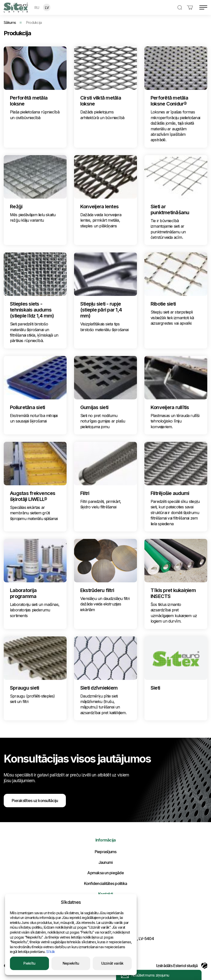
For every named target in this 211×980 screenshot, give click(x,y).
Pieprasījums (106, 852)
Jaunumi (106, 862)
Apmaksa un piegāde (105, 873)
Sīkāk (51, 952)
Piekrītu (29, 963)
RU (37, 8)
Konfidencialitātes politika (106, 883)
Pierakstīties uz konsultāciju (35, 801)
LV (47, 8)
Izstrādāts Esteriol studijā (182, 966)
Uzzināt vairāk (112, 963)
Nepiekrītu (71, 963)
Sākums (10, 22)
